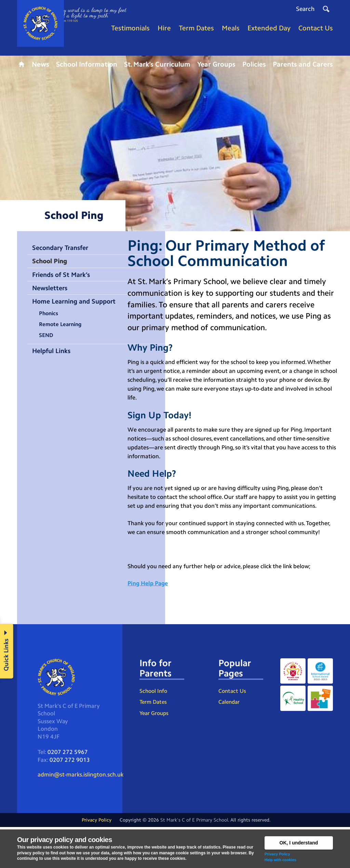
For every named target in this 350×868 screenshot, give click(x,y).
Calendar (229, 741)
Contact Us (232, 729)
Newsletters (51, 294)
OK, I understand (299, 843)
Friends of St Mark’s (63, 280)
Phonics (50, 320)
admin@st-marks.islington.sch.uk (84, 814)
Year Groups (154, 752)
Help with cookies (280, 860)
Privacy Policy (277, 854)
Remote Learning (63, 332)
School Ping (51, 266)
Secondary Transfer (63, 252)
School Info (153, 729)
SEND (47, 344)
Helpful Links (53, 359)
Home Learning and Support (77, 308)
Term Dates (153, 741)
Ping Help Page (150, 619)
